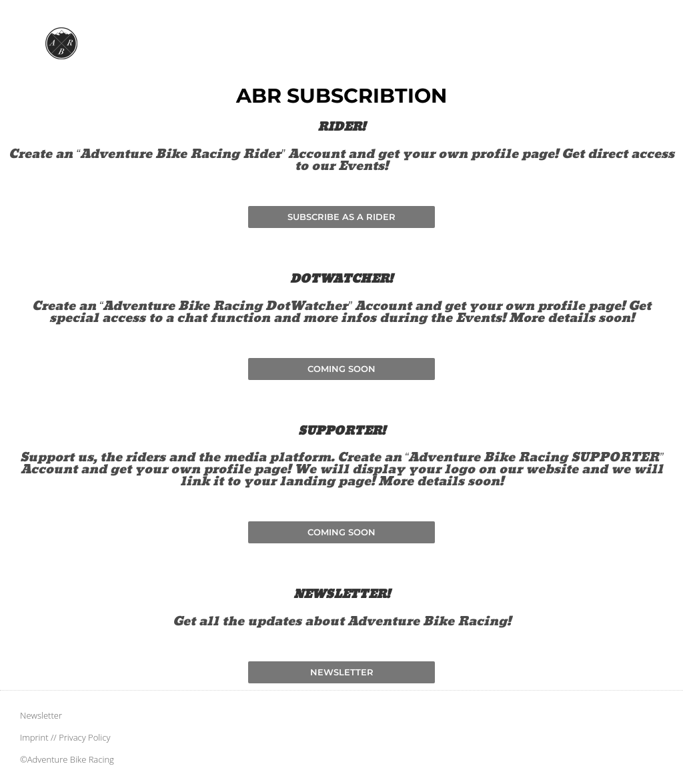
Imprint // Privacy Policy (65, 737)
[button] (341, 369)
